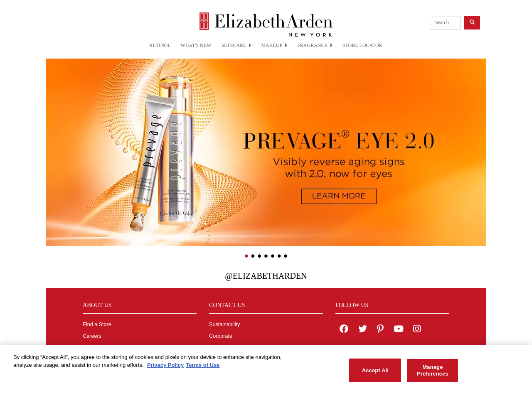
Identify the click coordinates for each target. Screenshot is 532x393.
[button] (52, 140)
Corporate (221, 336)
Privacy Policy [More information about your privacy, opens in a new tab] (165, 368)
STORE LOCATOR (362, 45)
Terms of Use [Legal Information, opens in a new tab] (203, 368)
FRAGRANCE (315, 45)
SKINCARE (236, 45)
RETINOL (160, 45)
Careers (92, 336)
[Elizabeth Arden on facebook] (344, 330)
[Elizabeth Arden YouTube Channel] (399, 330)
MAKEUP (274, 45)
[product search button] (472, 23)
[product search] (445, 23)
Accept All (375, 373)
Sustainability (224, 324)
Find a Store (97, 324)
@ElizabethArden (266, 276)
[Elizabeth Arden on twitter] (363, 330)
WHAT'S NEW (196, 45)
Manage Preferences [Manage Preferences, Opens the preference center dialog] (433, 373)
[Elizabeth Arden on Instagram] (417, 330)
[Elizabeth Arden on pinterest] (380, 330)
